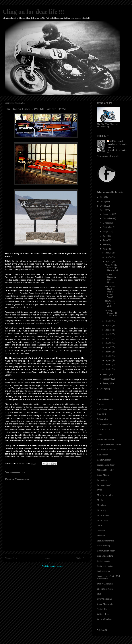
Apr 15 (109, 330)
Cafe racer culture (105, 424)
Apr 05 (109, 356)
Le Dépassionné (104, 485)
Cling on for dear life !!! (34, 12)
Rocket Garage (103, 561)
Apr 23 (109, 262)
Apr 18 (109, 326)
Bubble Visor (103, 419)
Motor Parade (103, 515)
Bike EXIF (102, 414)
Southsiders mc (104, 571)
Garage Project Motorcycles (109, 445)
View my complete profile (108, 156)
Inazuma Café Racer (106, 465)
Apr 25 (109, 253)
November (108, 218)
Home (47, 558)
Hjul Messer (102, 455)
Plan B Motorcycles (106, 541)
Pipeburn (101, 536)
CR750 (100, 435)
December (108, 214)
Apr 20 (109, 321)
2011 (103, 210)
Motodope (101, 505)
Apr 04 (109, 360)
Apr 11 (109, 339)
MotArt (100, 500)
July (105, 236)
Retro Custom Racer (106, 551)
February (107, 379)
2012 (103, 206)
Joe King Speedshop (106, 470)
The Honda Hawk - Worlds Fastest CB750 (110, 292)
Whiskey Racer (104, 614)
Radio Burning (103, 546)
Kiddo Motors (103, 475)
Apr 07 (109, 347)
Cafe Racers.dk (104, 429)
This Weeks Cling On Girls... (110, 304)
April (105, 249)
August (106, 231)
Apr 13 (109, 334)
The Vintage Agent (105, 589)
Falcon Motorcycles (106, 440)
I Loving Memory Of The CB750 (111, 313)
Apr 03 (109, 365)
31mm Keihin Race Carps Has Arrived (111, 268)
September (108, 227)
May (105, 245)
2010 (103, 389)
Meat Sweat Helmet (106, 495)
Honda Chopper (104, 460)
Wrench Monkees (105, 619)
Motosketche (103, 520)
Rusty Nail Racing (105, 566)
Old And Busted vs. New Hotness (111, 279)
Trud (99, 594)
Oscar (100, 526)
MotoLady (102, 510)
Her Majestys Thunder (107, 450)
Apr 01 (109, 369)
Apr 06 (109, 352)
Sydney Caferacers (105, 584)
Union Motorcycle (105, 604)
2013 (103, 202)
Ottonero (101, 531)
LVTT (100, 490)
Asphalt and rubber (105, 409)
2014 (103, 197)
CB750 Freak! (116, 141)
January (106, 383)
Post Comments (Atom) (52, 566)
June (105, 240)
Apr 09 (109, 343)
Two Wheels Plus (105, 599)
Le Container (103, 480)
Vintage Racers (104, 609)
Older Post (82, 558)
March (106, 375)
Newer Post (11, 558)
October (107, 223)
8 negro (100, 404)
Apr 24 (109, 257)
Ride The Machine (105, 556)
